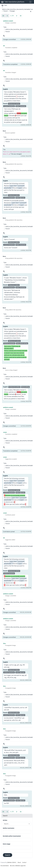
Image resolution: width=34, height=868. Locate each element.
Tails (5, 5)
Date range (7, 843)
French (5, 11)
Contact (24, 862)
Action (5, 819)
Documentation (5, 865)
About (19, 862)
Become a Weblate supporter (18, 865)
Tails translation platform (13, 2)
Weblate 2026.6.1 (12, 862)
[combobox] (16, 823)
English (5, 89)
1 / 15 (12, 16)
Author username (9, 827)
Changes (12, 11)
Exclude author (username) (12, 835)
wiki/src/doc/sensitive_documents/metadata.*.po (17, 9)
